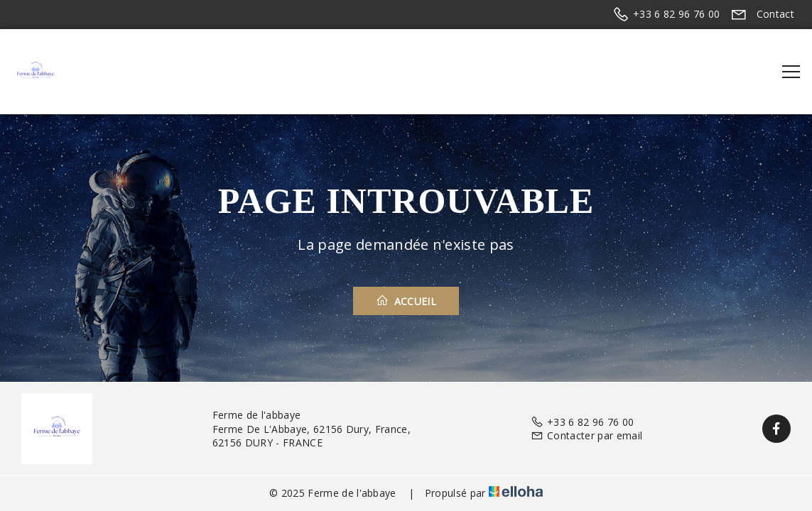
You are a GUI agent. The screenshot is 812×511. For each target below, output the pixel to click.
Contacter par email (586, 435)
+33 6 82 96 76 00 (583, 422)
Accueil (406, 301)
